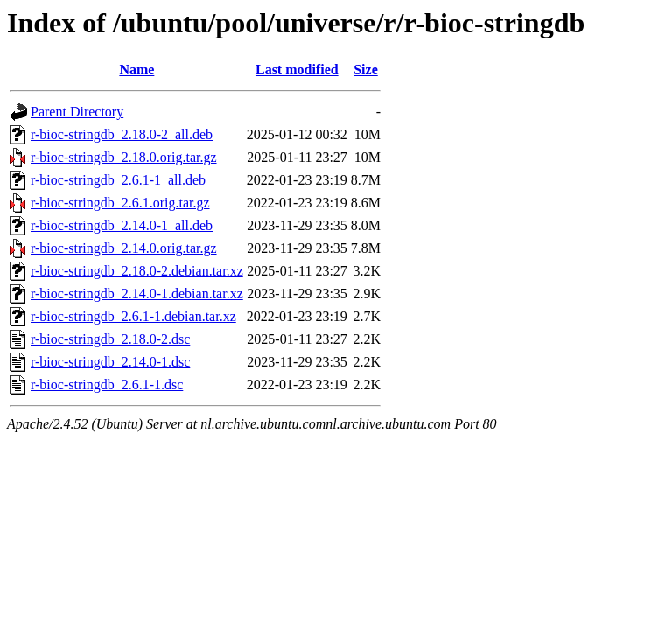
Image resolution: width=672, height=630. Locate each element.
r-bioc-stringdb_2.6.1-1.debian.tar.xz (133, 316)
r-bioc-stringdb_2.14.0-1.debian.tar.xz (137, 294)
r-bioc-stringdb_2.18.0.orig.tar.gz (124, 157)
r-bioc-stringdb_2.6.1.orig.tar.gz (120, 203)
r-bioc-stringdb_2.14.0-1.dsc (110, 362)
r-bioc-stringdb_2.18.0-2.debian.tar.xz (137, 271)
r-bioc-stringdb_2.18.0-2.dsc (110, 339)
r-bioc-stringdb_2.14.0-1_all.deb (122, 225)
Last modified (297, 70)
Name (136, 70)
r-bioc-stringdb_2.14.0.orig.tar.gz (124, 248)
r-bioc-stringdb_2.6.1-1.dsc (107, 385)
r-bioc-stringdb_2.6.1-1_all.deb (118, 180)
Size (366, 70)
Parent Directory (77, 112)
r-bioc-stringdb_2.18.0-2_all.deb (122, 134)
